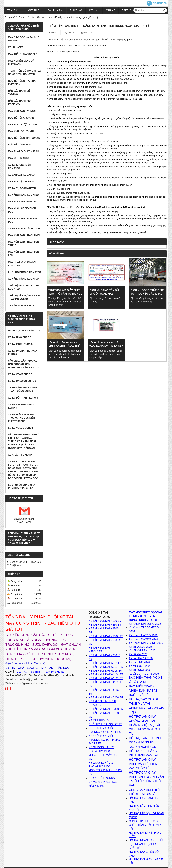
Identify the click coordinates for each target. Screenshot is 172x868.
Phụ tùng (76, 10)
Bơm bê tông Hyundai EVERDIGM (22, 83)
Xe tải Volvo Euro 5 (21, 428)
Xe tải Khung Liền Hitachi (24, 228)
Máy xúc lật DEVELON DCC (22, 210)
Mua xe (111, 10)
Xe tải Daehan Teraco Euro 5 (22, 352)
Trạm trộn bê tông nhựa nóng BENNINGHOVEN (24, 72)
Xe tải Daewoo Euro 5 (22, 381)
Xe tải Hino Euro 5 (20, 337)
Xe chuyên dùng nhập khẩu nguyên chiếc (22, 487)
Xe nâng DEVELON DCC (22, 306)
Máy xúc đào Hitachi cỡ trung (24, 244)
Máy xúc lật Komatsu (22, 181)
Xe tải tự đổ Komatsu (22, 188)
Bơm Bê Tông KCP (19, 145)
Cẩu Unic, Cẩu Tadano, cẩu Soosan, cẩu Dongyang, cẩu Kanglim (24, 364)
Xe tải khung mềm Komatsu (19, 166)
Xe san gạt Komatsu (21, 175)
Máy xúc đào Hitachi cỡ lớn (24, 254)
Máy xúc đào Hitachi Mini (24, 235)
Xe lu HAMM (16, 47)
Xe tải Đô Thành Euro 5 (23, 398)
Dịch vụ (94, 10)
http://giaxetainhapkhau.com (33, 683)
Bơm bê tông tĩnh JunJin (24, 138)
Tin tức (127, 10)
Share (54, 33)
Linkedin (87, 33)
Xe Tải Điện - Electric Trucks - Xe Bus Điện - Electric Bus (22, 418)
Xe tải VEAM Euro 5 (20, 374)
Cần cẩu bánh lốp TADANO (20, 93)
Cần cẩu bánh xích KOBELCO (20, 103)
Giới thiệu (34, 10)
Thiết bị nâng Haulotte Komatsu (23, 287)
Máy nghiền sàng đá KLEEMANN (21, 62)
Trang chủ (14, 10)
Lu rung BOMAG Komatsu (24, 272)
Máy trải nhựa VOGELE (23, 54)
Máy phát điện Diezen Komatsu (22, 264)
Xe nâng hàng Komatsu (23, 195)
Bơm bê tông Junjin (21, 118)
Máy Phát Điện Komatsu (23, 151)
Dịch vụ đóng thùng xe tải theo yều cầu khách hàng (147, 294)
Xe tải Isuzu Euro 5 (20, 344)
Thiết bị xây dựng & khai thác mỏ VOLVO (24, 297)
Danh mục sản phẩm (24, 331)
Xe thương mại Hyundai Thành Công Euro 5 (23, 389)
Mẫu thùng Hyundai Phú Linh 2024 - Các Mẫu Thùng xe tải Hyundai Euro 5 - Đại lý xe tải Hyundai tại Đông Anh (24, 441)
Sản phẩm (55, 10)
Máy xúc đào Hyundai (22, 111)
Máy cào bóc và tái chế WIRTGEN (23, 39)
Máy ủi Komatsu (18, 158)
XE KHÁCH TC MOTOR (21, 455)
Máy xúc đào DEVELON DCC (22, 220)
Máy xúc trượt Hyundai (24, 124)
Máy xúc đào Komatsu (23, 202)
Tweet (69, 33)
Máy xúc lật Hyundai (22, 131)
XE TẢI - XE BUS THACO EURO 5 (22, 406)
